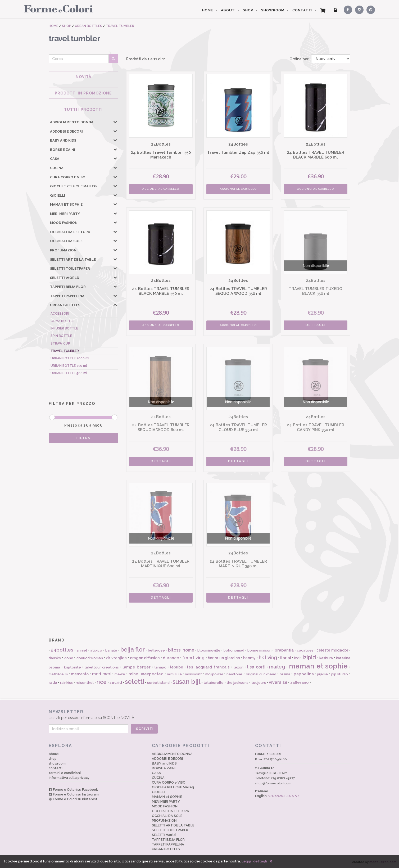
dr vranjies (116, 658)
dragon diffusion (145, 658)
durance (171, 658)
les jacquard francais (208, 667)
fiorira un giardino (224, 658)
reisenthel (85, 683)
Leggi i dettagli (254, 861)
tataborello (214, 683)
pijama (322, 674)
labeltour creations (102, 667)
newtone (234, 674)
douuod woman (90, 658)
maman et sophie (318, 666)
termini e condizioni (65, 773)
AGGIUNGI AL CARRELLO (161, 189)
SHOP (248, 10)
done (69, 658)
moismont (193, 674)
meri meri (102, 674)
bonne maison (259, 650)
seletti (135, 682)
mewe (120, 674)
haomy (249, 658)
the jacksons (237, 683)
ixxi (297, 658)
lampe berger (137, 667)
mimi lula (174, 674)
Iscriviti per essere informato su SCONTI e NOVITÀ (199, 714)
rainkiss (66, 683)
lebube (177, 667)
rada (53, 682)
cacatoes (305, 650)
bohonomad (234, 650)
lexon (239, 667)
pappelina (304, 674)
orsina (285, 674)
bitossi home (181, 650)
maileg (277, 667)
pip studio (340, 674)
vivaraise (278, 682)
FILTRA (83, 438)
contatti (56, 768)
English (277, 796)
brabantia (284, 650)
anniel (82, 650)
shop (53, 759)
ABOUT (228, 10)
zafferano (300, 682)
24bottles (62, 650)
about (54, 754)
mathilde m (58, 674)
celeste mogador (332, 650)
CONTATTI (302, 10)
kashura (326, 658)
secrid (116, 682)
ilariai (286, 658)
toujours (259, 683)
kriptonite (72, 667)
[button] (115, 122)
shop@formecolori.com (273, 783)
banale (111, 650)
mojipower (214, 674)
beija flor (133, 649)
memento (80, 674)
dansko (55, 658)
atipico (96, 650)
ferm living (193, 658)
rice (102, 682)
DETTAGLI (316, 325)
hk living (268, 657)
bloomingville (209, 650)
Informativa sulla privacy (69, 778)
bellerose (156, 650)
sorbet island (158, 683)
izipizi (310, 657)
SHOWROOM (273, 10)
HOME (208, 10)
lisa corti (256, 667)
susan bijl (187, 682)
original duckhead (261, 674)
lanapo (160, 667)
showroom (57, 763)
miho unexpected (146, 674)
